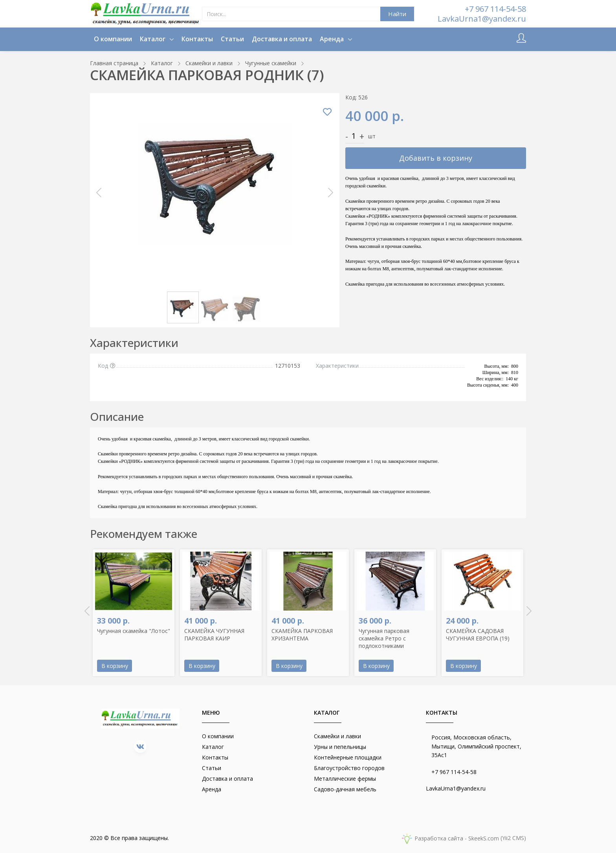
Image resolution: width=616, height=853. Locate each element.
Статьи (232, 39)
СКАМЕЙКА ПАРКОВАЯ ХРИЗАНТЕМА (302, 635)
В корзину (115, 666)
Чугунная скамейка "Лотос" (134, 631)
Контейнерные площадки (348, 757)
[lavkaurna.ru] (146, 14)
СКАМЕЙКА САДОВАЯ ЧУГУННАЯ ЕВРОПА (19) (478, 635)
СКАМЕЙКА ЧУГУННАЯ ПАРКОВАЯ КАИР (214, 635)
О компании (113, 39)
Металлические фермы (345, 779)
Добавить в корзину (436, 158)
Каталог (153, 39)
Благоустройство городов (349, 768)
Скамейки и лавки (337, 736)
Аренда (333, 39)
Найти (397, 14)
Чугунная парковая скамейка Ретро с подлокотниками (384, 638)
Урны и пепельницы (340, 747)
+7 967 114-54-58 (495, 9)
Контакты (197, 39)
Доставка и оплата (282, 39)
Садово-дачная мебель (345, 789)
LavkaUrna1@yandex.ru (482, 19)
